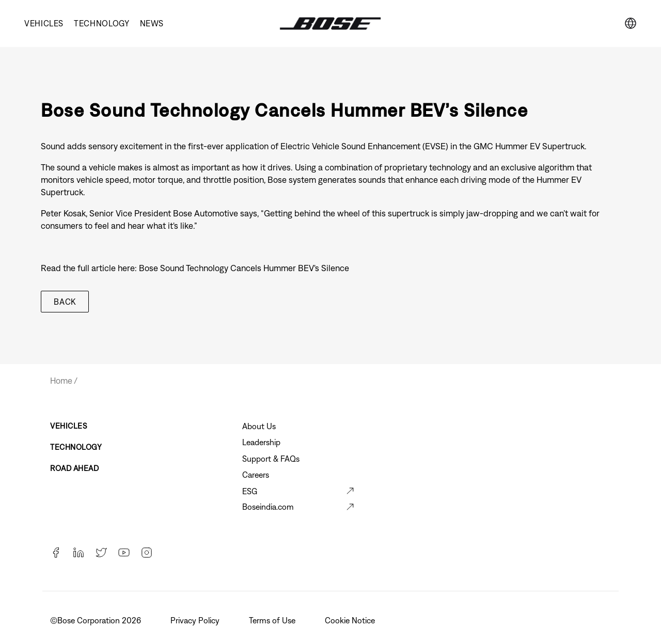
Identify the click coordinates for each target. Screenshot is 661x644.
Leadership (261, 442)
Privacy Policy (196, 620)
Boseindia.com (268, 507)
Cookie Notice (351, 620)
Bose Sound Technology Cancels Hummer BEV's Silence (244, 268)
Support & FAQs (271, 459)
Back (65, 302)
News (152, 23)
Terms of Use (273, 620)
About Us (259, 426)
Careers (256, 475)
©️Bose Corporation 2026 (97, 620)
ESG (250, 491)
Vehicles (44, 23)
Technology (101, 23)
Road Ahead (74, 468)
